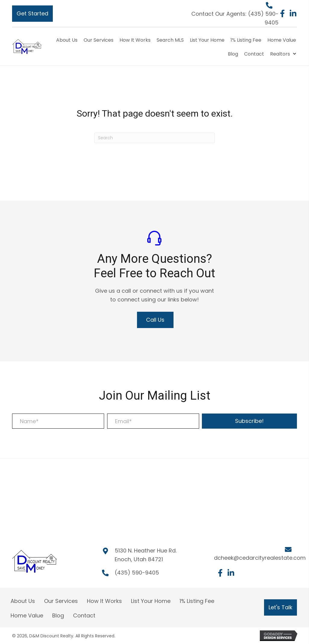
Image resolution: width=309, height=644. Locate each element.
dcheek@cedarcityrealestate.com (260, 558)
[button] (32, 14)
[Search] (154, 138)
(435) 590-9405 (137, 573)
